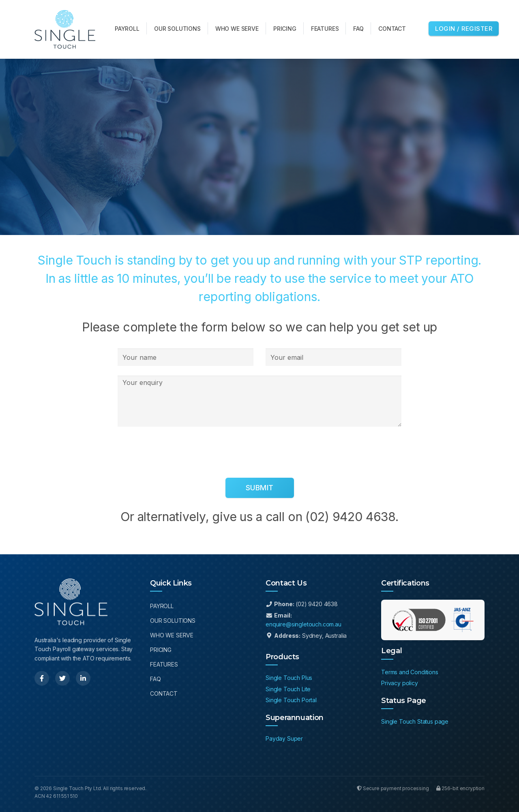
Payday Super (284, 738)
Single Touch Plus (289, 678)
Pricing (161, 650)
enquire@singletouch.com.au (303, 624)
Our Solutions (173, 621)
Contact (164, 693)
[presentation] (179, 452)
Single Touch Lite (288, 689)
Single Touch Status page (415, 721)
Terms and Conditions (410, 672)
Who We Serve (172, 635)
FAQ (155, 679)
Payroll (162, 606)
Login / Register (464, 28)
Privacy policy (400, 683)
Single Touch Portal (291, 700)
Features (164, 664)
